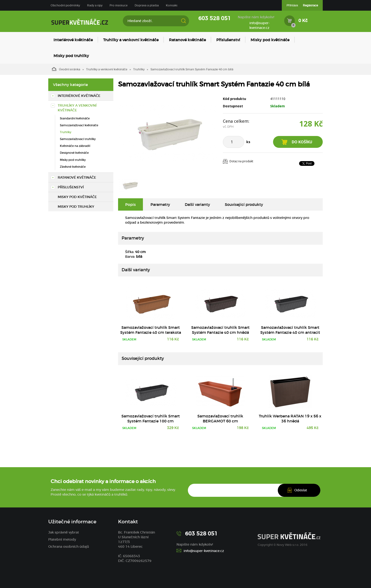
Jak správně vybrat (64, 532)
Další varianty (197, 204)
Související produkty (244, 204)
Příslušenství (228, 40)
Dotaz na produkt (241, 161)
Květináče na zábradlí (75, 146)
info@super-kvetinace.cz (260, 25)
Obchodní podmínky (65, 5)
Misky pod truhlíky (71, 56)
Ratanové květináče (187, 40)
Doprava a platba (147, 5)
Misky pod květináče (270, 40)
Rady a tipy (95, 5)
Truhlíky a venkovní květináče (131, 40)
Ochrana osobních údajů (69, 547)
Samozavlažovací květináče (79, 125)
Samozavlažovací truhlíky (78, 139)
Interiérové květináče (73, 40)
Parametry (160, 204)
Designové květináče (74, 153)
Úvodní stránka (66, 69)
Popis (130, 204)
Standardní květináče (75, 118)
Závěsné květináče (73, 167)
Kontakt (172, 5)
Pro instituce (119, 5)
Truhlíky (139, 69)
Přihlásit (292, 5)
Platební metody (62, 539)
